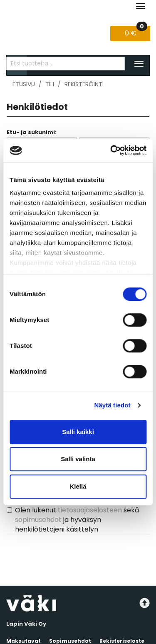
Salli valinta (78, 459)
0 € (136, 32)
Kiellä (78, 486)
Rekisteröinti (84, 84)
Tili (50, 84)
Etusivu (24, 84)
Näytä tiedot (113, 405)
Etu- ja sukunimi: (32, 132)
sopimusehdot (38, 520)
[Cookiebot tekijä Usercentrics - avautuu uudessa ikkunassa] (111, 150)
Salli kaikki (78, 432)
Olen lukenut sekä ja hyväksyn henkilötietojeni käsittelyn (77, 520)
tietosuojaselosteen (90, 510)
